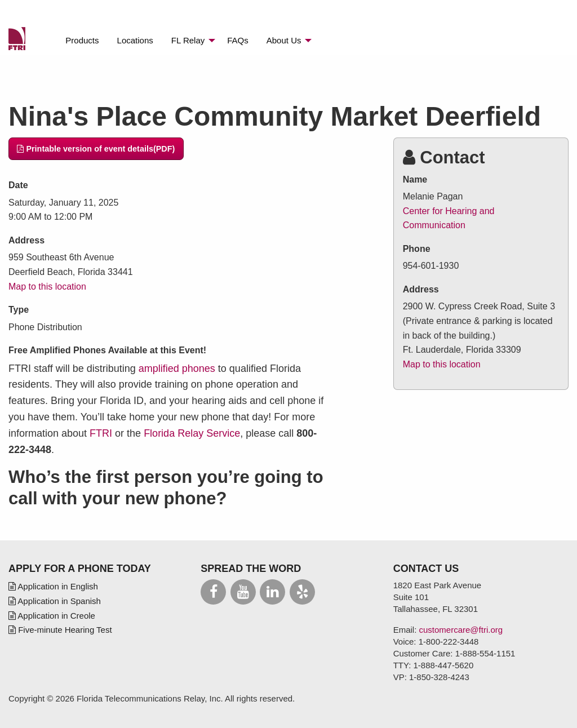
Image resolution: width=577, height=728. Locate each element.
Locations (135, 40)
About (284, 40)
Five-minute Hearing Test (60, 630)
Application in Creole (52, 616)
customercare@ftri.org (461, 630)
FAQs (238, 40)
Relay (188, 40)
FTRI (101, 433)
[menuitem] (82, 40)
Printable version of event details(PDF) (96, 149)
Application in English (53, 586)
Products (82, 40)
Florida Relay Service (192, 433)
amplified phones (177, 369)
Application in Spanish (55, 601)
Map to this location (47, 287)
